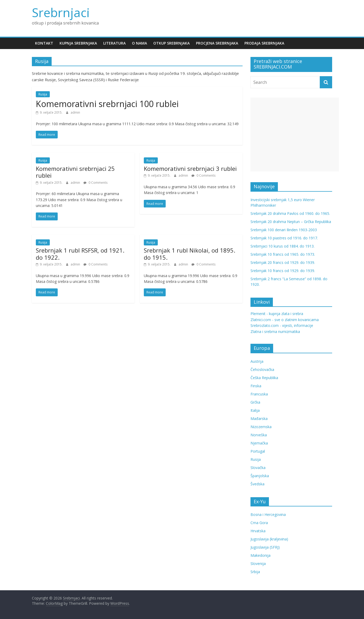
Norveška (259, 435)
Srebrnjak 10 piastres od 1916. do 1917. (284, 238)
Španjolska (260, 476)
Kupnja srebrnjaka (78, 43)
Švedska (257, 484)
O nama (139, 43)
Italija (255, 410)
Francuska (259, 394)
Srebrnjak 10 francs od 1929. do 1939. (283, 271)
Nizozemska (261, 427)
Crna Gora (259, 523)
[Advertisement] (295, 134)
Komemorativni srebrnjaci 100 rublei (107, 104)
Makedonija (260, 555)
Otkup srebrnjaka (171, 43)
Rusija (43, 94)
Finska (256, 386)
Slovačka (258, 468)
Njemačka (259, 443)
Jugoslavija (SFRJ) (265, 547)
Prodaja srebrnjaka (264, 43)
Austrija (257, 361)
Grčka (255, 402)
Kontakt (44, 43)
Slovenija (258, 564)
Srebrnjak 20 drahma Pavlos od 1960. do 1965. (290, 213)
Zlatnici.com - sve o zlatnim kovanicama (285, 320)
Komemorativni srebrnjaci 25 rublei (75, 172)
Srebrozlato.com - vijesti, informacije (282, 325)
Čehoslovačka (262, 369)
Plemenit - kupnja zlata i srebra (277, 314)
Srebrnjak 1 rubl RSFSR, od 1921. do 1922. (80, 254)
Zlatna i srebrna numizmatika (275, 332)
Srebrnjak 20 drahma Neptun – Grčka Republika (291, 222)
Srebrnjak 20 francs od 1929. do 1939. (283, 262)
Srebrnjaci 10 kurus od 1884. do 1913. (282, 246)
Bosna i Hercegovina (268, 514)
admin (75, 112)
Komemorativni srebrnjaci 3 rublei (190, 168)
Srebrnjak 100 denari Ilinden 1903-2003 (284, 230)
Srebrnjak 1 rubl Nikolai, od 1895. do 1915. (190, 254)
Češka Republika (264, 378)
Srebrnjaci (61, 12)
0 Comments (95, 183)
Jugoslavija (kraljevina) (269, 539)
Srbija (255, 572)
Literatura (114, 43)
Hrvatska (258, 531)
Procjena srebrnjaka (217, 43)
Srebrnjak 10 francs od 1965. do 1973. (283, 254)
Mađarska (259, 419)
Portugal (258, 451)
